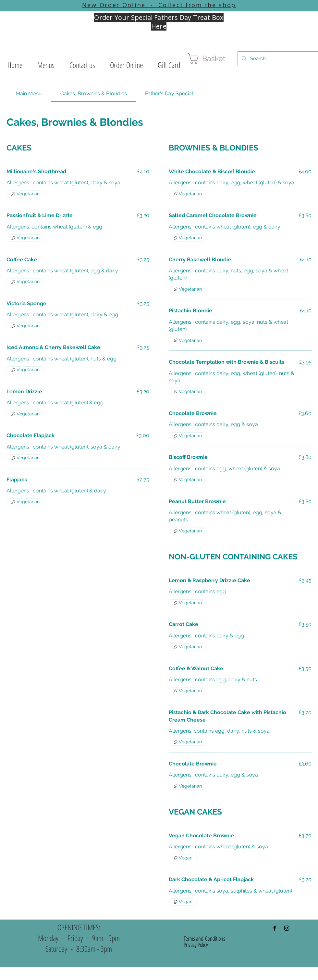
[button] (46, 65)
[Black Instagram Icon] (287, 928)
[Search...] (277, 59)
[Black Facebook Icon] (275, 928)
